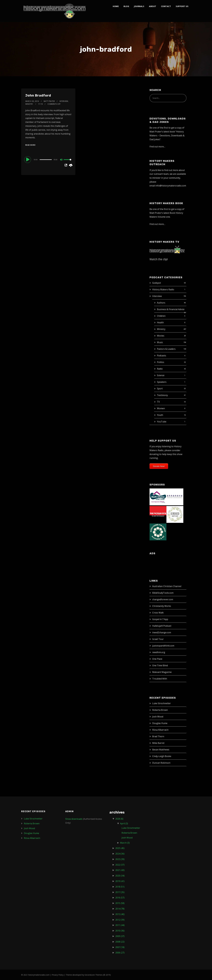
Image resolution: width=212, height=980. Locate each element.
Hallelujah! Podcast (162, 626)
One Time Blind (160, 665)
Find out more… (157, 147)
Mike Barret (158, 743)
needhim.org (159, 652)
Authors (161, 303)
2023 (120, 859)
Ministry (161, 329)
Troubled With (160, 679)
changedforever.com (163, 599)
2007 (120, 947)
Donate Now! (159, 466)
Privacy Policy (58, 975)
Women (161, 408)
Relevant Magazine (162, 672)
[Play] (28, 159)
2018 (120, 887)
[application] (48, 159)
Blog (126, 6)
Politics (161, 362)
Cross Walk (158, 613)
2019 (120, 881)
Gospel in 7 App (160, 619)
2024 (120, 854)
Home (116, 6)
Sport (160, 389)
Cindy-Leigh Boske (162, 756)
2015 (120, 903)
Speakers (162, 382)
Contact (166, 6)
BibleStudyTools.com (163, 593)
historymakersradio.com (39, 975)
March (125, 843)
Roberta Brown (160, 710)
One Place (157, 659)
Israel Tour (158, 639)
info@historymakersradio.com (171, 186)
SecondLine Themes (94, 975)
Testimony (162, 395)
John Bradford (38, 95)
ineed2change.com (162, 632)
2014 (120, 909)
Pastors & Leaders (166, 349)
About (153, 6)
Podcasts (162, 356)
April (124, 823)
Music (160, 342)
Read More (30, 145)
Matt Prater (49, 101)
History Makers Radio (163, 289)
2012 (120, 920)
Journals (139, 6)
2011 (120, 925)
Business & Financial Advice (171, 309)
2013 (120, 914)
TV (158, 402)
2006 (120, 953)
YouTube (162, 422)
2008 (120, 942)
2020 (120, 876)
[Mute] (62, 160)
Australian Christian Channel (167, 586)
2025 (120, 848)
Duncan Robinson (161, 763)
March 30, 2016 (32, 101)
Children (161, 316)
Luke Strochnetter (162, 703)
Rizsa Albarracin (160, 730)
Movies (161, 336)
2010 (120, 931)
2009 (120, 936)
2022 (120, 865)
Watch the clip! (159, 259)
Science (161, 375)
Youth (160, 415)
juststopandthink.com (163, 646)
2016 (120, 898)
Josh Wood (158, 717)
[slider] (46, 160)
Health (160, 322)
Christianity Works (162, 606)
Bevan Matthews (161, 750)
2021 (120, 870)
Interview (157, 296)
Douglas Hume (160, 723)
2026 (119, 819)
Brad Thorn (158, 736)
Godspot (157, 283)
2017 (120, 892)
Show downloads (74, 819)
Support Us (182, 6)
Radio (160, 369)
